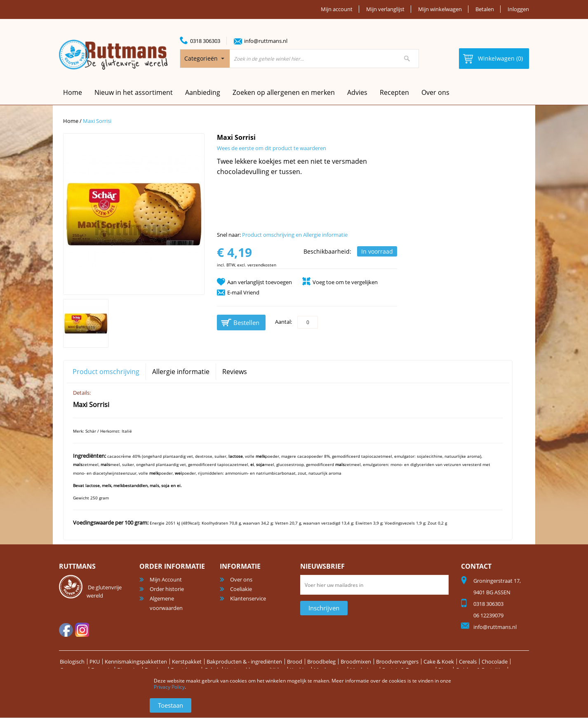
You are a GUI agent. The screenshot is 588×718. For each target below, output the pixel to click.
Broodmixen (356, 662)
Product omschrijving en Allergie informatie (295, 235)
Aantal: (283, 322)
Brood (295, 662)
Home (71, 121)
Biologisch (72, 662)
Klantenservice (248, 598)
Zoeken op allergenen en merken (284, 92)
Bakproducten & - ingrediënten (244, 662)
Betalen (485, 9)
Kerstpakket (187, 662)
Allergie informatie (181, 372)
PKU (95, 662)
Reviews (235, 372)
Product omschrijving (106, 372)
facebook (66, 630)
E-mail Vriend (243, 292)
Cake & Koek (439, 662)
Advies (357, 92)
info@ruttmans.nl (266, 41)
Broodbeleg (321, 662)
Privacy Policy (169, 687)
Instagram (82, 630)
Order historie (167, 589)
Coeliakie (241, 589)
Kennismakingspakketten (136, 662)
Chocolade (495, 662)
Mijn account (337, 9)
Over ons (435, 92)
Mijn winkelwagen (440, 9)
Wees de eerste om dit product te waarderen (272, 148)
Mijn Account (166, 579)
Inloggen (518, 9)
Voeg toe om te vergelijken (345, 282)
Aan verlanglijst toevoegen (260, 282)
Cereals (468, 662)
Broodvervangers (397, 662)
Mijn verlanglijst (385, 9)
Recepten (394, 92)
